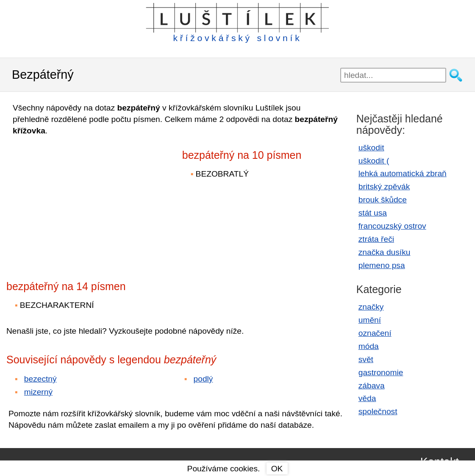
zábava (372, 386)
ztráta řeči (376, 239)
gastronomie (381, 372)
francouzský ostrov (392, 226)
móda (369, 346)
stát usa (373, 213)
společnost (378, 411)
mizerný (38, 392)
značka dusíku (385, 252)
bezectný (40, 379)
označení (375, 333)
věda (367, 398)
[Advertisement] (81, 202)
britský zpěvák (384, 187)
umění (370, 320)
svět (366, 359)
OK (277, 469)
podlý (203, 379)
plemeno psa (382, 265)
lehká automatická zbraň (403, 173)
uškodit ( (374, 161)
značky (371, 307)
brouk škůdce (383, 200)
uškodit (371, 148)
